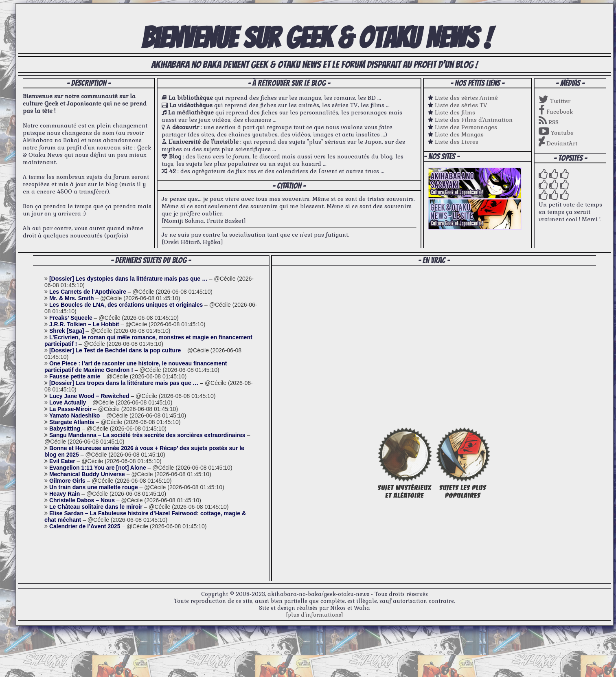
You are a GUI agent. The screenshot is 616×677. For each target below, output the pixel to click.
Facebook (556, 112)
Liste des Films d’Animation (474, 120)
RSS (549, 122)
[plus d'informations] (315, 615)
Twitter (555, 101)
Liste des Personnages (466, 127)
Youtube (556, 133)
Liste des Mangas (459, 134)
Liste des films (455, 112)
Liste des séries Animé (466, 98)
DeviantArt (558, 143)
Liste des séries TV (461, 105)
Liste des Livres (457, 142)
